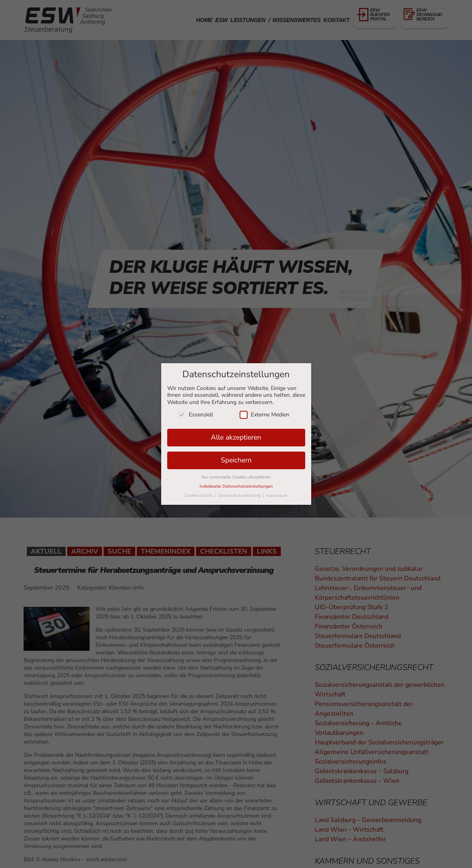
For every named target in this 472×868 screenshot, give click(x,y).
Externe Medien (264, 415)
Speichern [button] (236, 460)
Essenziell (195, 415)
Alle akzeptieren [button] (236, 437)
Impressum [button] (277, 495)
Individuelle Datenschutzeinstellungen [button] (236, 486)
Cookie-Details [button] (199, 495)
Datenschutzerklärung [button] (240, 495)
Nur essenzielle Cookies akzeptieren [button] (236, 477)
